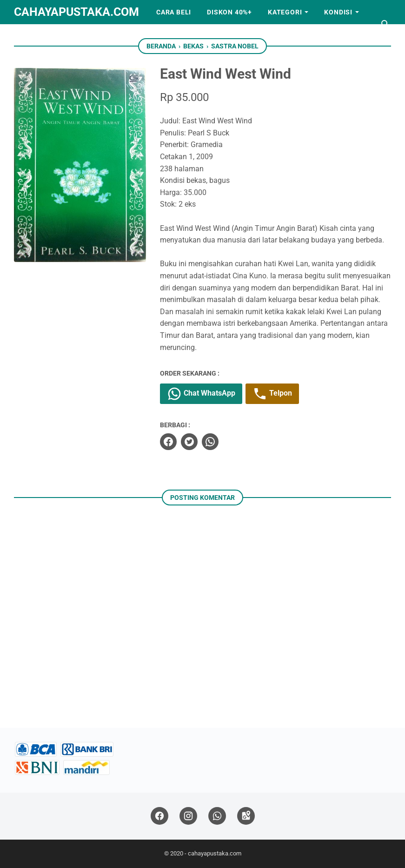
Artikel (36, 36)
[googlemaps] (246, 816)
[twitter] (189, 442)
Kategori (285, 12)
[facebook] (168, 442)
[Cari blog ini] (385, 24)
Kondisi (338, 12)
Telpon (272, 394)
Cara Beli (174, 12)
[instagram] (188, 816)
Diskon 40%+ (229, 12)
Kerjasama (87, 36)
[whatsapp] (210, 442)
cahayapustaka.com (76, 12)
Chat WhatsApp (201, 394)
